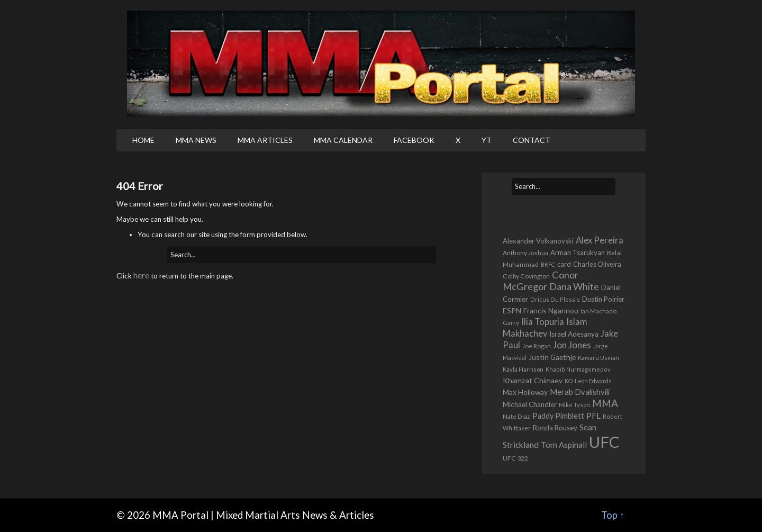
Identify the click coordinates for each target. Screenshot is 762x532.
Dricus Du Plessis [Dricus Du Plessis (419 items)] (555, 299)
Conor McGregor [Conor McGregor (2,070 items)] (541, 281)
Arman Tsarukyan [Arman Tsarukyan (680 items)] (578, 253)
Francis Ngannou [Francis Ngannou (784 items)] (551, 310)
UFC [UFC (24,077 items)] (604, 442)
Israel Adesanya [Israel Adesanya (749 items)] (574, 334)
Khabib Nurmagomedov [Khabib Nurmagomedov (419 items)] (578, 369)
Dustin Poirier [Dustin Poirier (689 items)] (603, 299)
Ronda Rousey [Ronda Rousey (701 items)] (555, 428)
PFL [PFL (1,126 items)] (593, 416)
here (141, 275)
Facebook (414, 140)
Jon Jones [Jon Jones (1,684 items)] (572, 345)
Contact (532, 140)
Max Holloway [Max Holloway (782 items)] (525, 392)
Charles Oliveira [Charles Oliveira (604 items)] (597, 264)
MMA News (196, 140)
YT (487, 140)
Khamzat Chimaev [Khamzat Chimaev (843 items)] (533, 380)
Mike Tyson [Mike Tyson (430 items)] (574, 405)
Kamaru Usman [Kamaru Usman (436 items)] (598, 358)
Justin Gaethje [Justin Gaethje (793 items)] (552, 357)
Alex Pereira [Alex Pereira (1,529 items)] (600, 240)
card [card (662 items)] (564, 264)
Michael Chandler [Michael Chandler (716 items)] (530, 404)
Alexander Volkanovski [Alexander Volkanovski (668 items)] (538, 241)
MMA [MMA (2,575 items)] (605, 403)
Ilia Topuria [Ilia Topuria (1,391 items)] (543, 322)
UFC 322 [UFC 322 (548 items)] (515, 458)
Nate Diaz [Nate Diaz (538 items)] (516, 416)
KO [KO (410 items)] (569, 381)
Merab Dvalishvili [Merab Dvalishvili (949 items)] (580, 392)
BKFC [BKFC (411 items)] (548, 264)
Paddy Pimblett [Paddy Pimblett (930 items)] (558, 416)
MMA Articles (265, 140)
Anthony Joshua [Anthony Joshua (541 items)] (525, 253)
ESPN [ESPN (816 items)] (512, 310)
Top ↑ (613, 515)
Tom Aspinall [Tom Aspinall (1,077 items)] (564, 445)
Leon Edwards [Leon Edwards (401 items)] (593, 381)
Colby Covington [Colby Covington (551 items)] (526, 276)
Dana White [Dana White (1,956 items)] (574, 286)
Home (143, 140)
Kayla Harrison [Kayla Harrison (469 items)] (523, 369)
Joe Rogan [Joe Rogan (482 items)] (537, 346)
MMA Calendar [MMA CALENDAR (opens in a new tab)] (343, 140)
